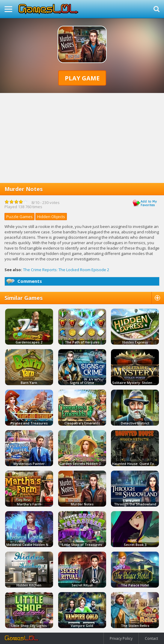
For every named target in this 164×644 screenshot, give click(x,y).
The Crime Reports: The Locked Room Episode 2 (66, 270)
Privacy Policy (121, 638)
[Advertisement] (82, 138)
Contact (151, 638)
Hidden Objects (51, 217)
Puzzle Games (19, 217)
